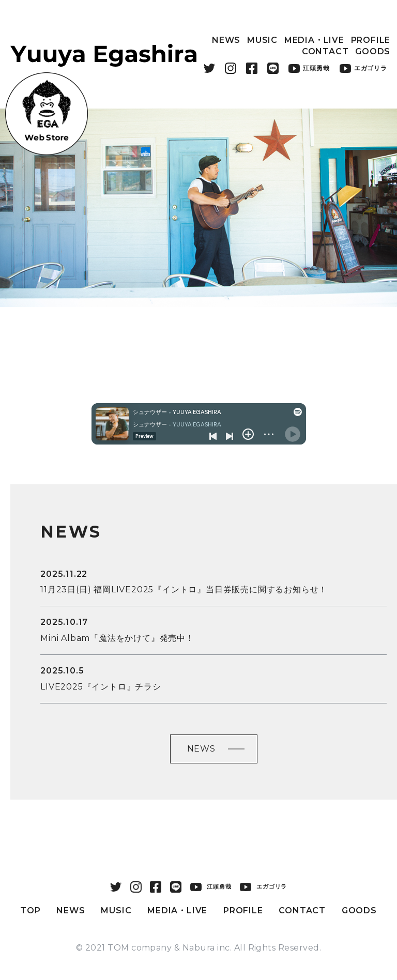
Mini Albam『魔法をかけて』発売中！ (117, 638)
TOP (30, 910)
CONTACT (325, 51)
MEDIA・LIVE (314, 40)
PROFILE (371, 40)
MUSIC (262, 40)
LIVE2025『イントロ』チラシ (101, 687)
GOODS (373, 51)
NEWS (226, 40)
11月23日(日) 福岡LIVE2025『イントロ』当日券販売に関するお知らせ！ (184, 589)
